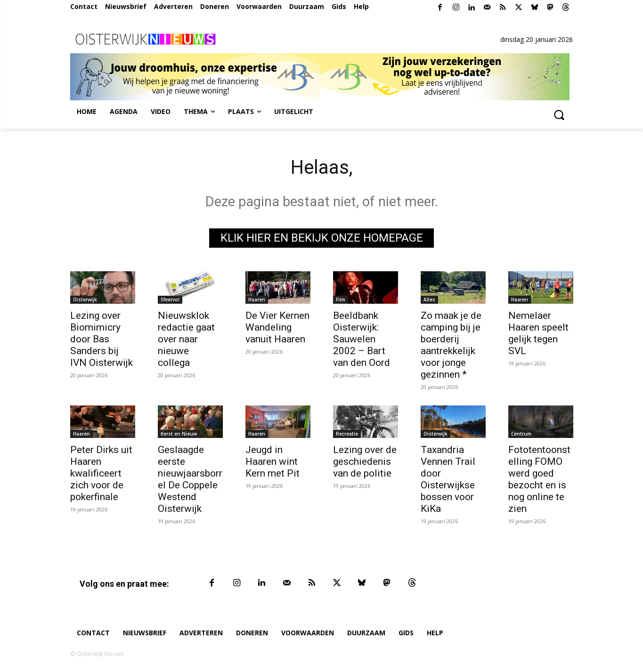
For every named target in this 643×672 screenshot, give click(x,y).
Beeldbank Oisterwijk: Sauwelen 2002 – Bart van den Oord (362, 339)
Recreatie (347, 434)
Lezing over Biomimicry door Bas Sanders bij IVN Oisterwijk (102, 339)
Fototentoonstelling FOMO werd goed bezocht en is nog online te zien (539, 479)
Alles (429, 300)
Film (341, 300)
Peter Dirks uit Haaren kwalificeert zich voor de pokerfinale (101, 473)
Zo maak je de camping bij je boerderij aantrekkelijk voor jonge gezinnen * (451, 345)
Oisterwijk (85, 300)
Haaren (257, 300)
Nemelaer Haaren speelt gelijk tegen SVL (538, 333)
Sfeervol (170, 300)
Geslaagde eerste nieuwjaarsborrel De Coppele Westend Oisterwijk (190, 479)
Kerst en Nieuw (179, 434)
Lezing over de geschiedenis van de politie (365, 461)
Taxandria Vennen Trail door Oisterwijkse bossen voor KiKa (448, 479)
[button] (559, 114)
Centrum (521, 434)
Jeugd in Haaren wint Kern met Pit (273, 461)
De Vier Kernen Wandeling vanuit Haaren (277, 327)
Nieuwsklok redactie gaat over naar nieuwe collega (186, 339)
